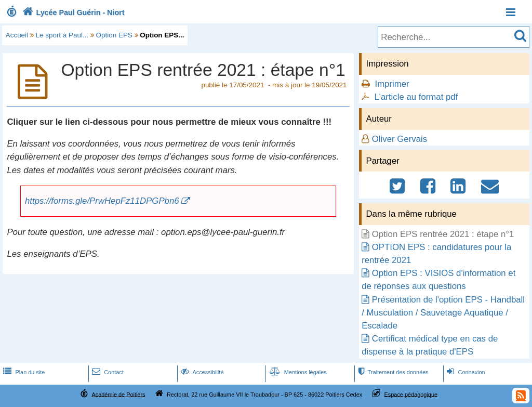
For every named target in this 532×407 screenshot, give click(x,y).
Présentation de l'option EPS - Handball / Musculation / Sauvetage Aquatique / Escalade (443, 313)
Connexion (465, 372)
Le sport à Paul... (62, 35)
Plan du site (23, 372)
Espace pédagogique (411, 394)
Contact (107, 372)
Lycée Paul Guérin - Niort (72, 12)
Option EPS (114, 35)
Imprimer (392, 84)
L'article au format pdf (416, 97)
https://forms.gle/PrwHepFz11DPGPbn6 (102, 201)
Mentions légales (297, 372)
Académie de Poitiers (118, 394)
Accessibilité (201, 372)
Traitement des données (392, 372)
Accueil (17, 35)
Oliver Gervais (400, 139)
